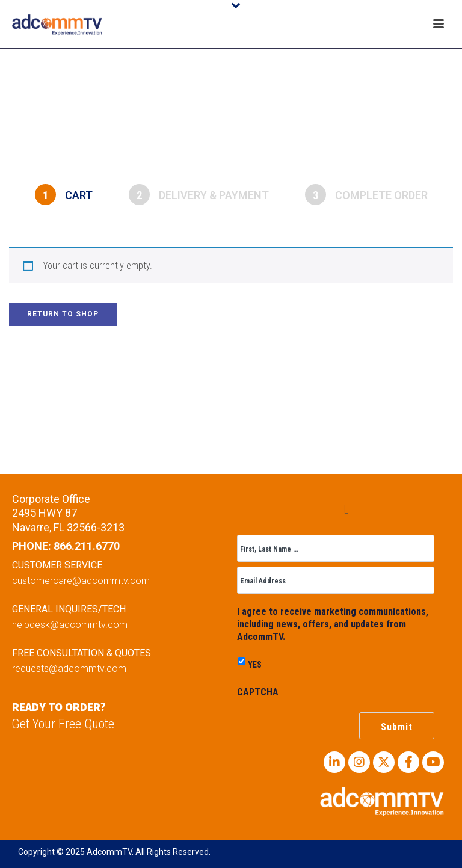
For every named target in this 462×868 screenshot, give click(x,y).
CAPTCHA (258, 692)
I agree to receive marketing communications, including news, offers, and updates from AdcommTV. (333, 624)
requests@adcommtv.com (69, 669)
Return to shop (63, 314)
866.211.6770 (87, 546)
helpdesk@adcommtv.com (70, 625)
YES (255, 665)
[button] (346, 509)
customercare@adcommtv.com (81, 581)
